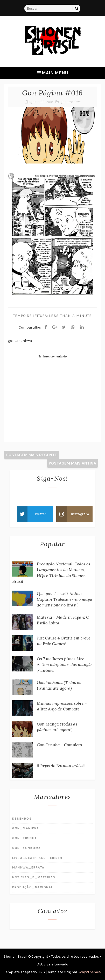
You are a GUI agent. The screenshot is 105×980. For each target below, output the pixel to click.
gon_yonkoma (27, 848)
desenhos (22, 819)
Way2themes (90, 972)
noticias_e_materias (34, 877)
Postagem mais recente (32, 455)
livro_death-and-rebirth (37, 858)
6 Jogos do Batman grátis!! (61, 766)
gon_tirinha (25, 838)
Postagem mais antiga (72, 463)
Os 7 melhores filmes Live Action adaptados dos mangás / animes (65, 665)
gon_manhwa (71, 102)
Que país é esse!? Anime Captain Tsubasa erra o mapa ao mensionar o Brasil (65, 599)
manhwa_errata (28, 867)
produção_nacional (33, 887)
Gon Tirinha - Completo (59, 745)
